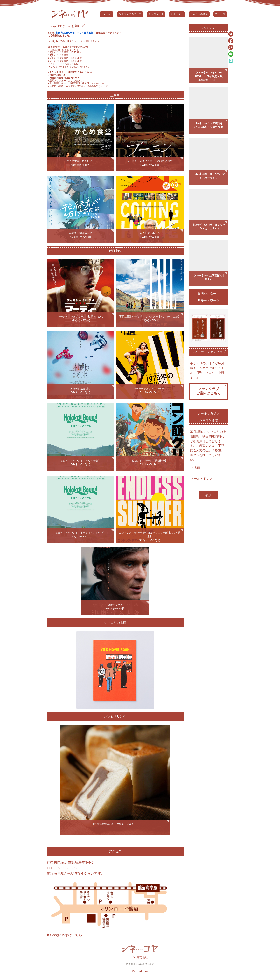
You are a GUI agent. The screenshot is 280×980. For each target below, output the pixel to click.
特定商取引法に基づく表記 (140, 964)
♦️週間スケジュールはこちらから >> (67, 81)
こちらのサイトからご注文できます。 (70, 67)
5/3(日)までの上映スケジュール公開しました (74, 41)
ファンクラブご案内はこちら (208, 391)
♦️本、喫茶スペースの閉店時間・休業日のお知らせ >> (76, 83)
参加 (208, 495)
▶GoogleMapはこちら (64, 935)
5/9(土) (52, 33)
